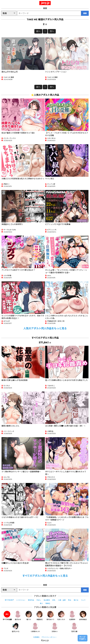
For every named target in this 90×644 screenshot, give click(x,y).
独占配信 (47, 600)
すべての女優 (7, 616)
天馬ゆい (55, 628)
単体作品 (31, 600)
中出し (39, 600)
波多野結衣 (83, 616)
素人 (41, 603)
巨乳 (54, 600)
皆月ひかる (16, 628)
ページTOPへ (83, 638)
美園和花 (40, 616)
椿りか (29, 616)
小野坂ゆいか (35, 628)
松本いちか (61, 616)
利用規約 (36, 637)
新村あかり (50, 616)
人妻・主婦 (62, 600)
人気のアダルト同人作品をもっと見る (45, 328)
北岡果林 (72, 616)
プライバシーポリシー (49, 637)
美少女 (76, 600)
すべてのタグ (9, 600)
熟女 (70, 600)
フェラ (83, 600)
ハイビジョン (21, 600)
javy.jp (45, 3)
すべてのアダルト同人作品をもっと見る (45, 576)
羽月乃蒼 (74, 628)
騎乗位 (48, 603)
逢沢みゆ (18, 616)
